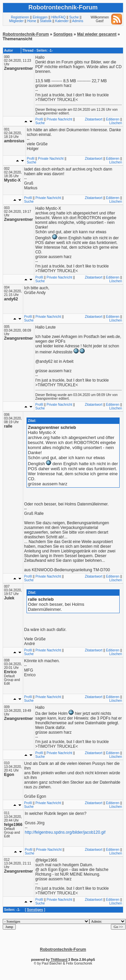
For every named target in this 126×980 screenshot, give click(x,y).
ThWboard (59, 960)
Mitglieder (16, 21)
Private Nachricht (59, 119)
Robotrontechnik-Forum (26, 34)
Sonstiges (63, 34)
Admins (77, 21)
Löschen (116, 123)
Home (32, 21)
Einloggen (40, 17)
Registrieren (20, 17)
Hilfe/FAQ (58, 17)
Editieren (113, 119)
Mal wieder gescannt (97, 34)
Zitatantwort (94, 119)
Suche (74, 17)
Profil (39, 119)
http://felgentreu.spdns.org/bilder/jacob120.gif (65, 832)
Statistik (46, 21)
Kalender (62, 21)
